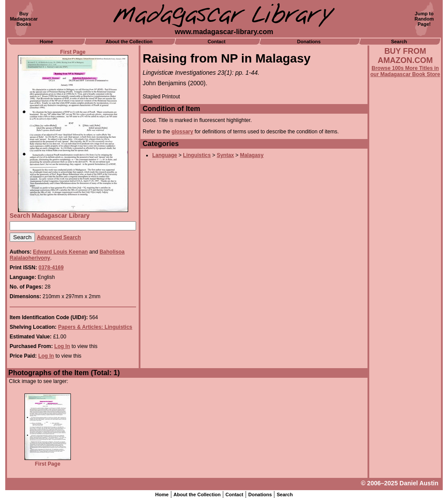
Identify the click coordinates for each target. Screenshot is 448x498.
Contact (217, 42)
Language (165, 155)
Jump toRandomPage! (424, 19)
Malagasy (252, 155)
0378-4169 (51, 268)
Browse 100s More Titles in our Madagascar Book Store (405, 71)
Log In (62, 346)
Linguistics (197, 155)
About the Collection (129, 42)
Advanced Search (59, 237)
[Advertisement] (405, 313)
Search (399, 42)
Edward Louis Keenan (60, 252)
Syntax (225, 155)
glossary (182, 132)
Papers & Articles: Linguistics (95, 327)
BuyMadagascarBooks (24, 19)
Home (47, 42)
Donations (309, 42)
